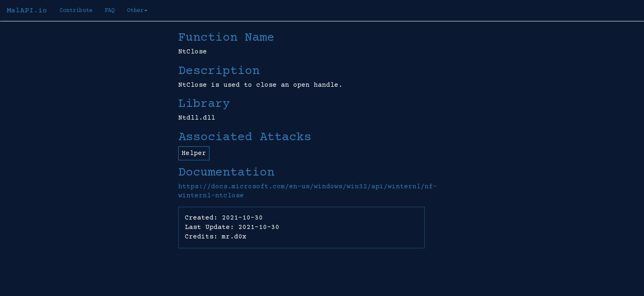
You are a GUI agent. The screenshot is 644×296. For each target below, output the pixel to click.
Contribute (76, 11)
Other (137, 11)
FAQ (110, 11)
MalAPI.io (27, 11)
